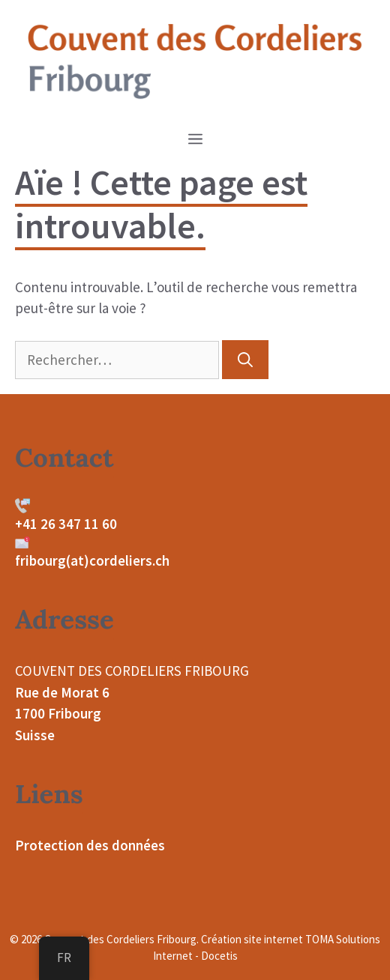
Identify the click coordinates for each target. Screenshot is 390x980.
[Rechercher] (245, 360)
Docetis (219, 956)
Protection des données (90, 845)
